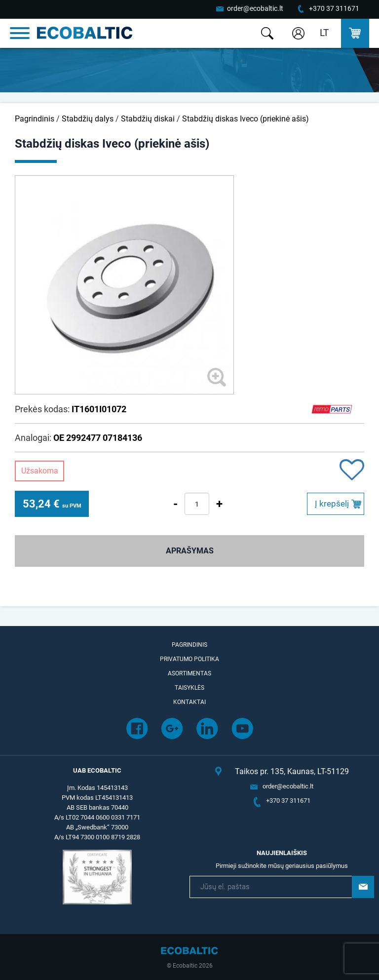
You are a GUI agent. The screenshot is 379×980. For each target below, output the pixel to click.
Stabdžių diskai (148, 119)
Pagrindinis (35, 119)
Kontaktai (189, 702)
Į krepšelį (332, 504)
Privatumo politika (189, 659)
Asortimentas (189, 673)
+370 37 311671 (334, 8)
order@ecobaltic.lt (255, 8)
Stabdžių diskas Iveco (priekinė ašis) (246, 119)
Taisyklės (189, 688)
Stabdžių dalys (88, 119)
